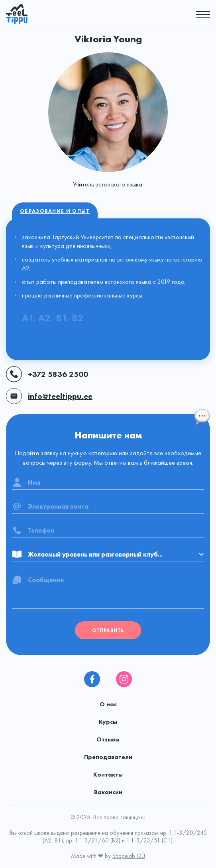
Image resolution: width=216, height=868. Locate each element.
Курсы (108, 722)
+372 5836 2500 (47, 374)
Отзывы (108, 739)
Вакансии (108, 792)
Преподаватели (108, 757)
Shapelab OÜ (129, 856)
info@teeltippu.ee (49, 396)
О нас (108, 704)
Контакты (108, 775)
